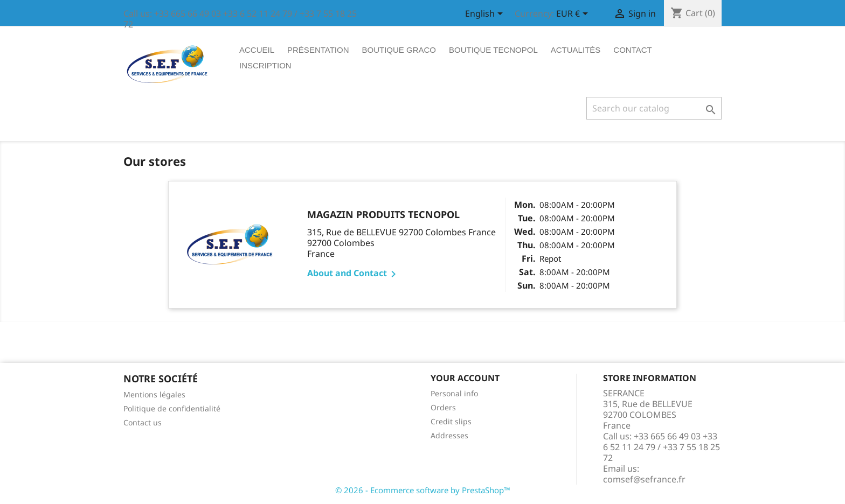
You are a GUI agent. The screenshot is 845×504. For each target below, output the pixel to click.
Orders (443, 407)
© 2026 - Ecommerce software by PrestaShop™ (423, 490)
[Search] (654, 108)
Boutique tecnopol (493, 50)
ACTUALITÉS (576, 50)
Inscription (265, 65)
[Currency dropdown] (574, 15)
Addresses (449, 435)
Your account (465, 378)
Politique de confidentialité (172, 408)
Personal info (454, 393)
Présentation (318, 50)
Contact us (143, 422)
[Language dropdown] (486, 15)
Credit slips (451, 421)
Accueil (257, 50)
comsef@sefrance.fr (644, 479)
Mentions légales (154, 394)
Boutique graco (399, 50)
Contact (632, 50)
